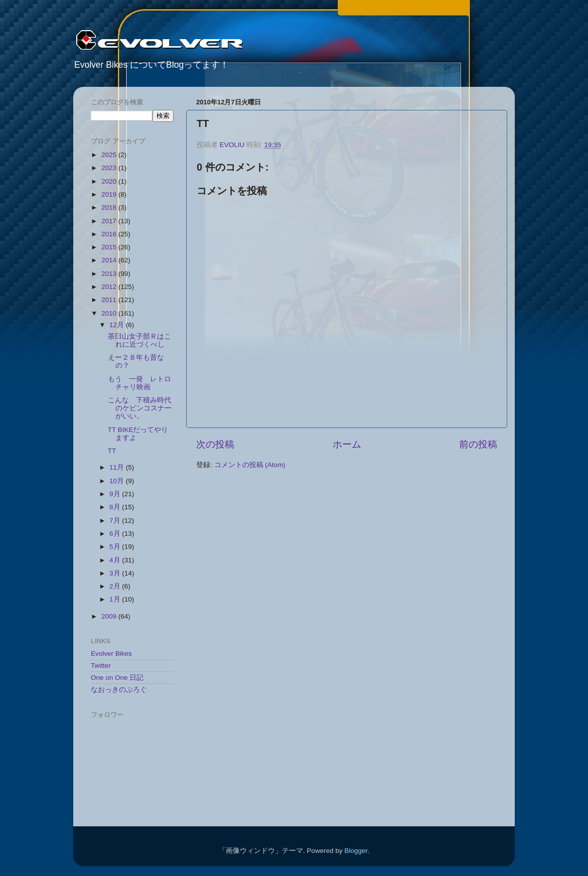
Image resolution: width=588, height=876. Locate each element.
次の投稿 (215, 444)
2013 (110, 274)
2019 (110, 194)
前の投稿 (478, 444)
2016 (110, 234)
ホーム (347, 444)
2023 (110, 168)
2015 (110, 247)
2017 (110, 221)
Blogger (356, 851)
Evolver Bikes (111, 653)
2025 (110, 155)
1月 (116, 599)
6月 (116, 534)
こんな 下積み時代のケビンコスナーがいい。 (140, 408)
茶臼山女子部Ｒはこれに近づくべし (139, 340)
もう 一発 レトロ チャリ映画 (143, 383)
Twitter (101, 666)
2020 (110, 181)
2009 (110, 616)
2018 (110, 207)
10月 (118, 481)
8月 (116, 507)
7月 (116, 521)
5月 (116, 547)
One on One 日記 (117, 678)
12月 (118, 325)
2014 (110, 260)
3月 (116, 573)
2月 (116, 586)
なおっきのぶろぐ (119, 690)
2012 (110, 287)
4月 (116, 560)
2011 (110, 300)
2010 (110, 313)
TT (112, 451)
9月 (116, 494)
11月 (118, 467)
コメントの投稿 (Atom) (250, 465)
